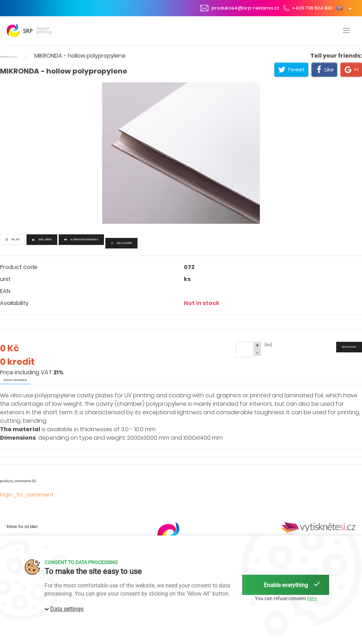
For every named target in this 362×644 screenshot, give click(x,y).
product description (15, 380)
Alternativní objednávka (81, 239)
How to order (22, 526)
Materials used (8, 57)
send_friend (42, 239)
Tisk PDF (13, 239)
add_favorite (121, 243)
